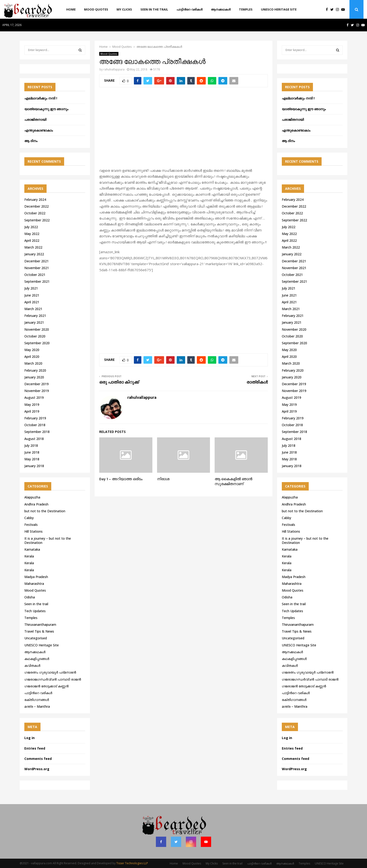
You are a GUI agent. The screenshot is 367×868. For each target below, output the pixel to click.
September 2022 (37, 220)
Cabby (29, 518)
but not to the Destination (45, 511)
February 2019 (35, 418)
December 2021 (37, 261)
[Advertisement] (183, 130)
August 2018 (34, 439)
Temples (246, 9)
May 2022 (32, 234)
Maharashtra (34, 584)
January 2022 (34, 254)
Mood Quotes (96, 9)
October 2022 (35, 213)
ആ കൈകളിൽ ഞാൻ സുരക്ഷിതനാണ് (233, 482)
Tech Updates (35, 611)
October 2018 (35, 425)
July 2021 (31, 288)
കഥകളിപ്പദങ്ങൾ (37, 659)
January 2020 (34, 377)
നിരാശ (163, 479)
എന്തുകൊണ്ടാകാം (39, 130)
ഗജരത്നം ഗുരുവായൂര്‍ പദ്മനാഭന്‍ (50, 672)
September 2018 (37, 432)
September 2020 (37, 343)
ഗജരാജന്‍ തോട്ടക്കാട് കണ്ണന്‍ (46, 686)
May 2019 (32, 405)
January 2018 (34, 466)
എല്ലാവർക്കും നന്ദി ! (41, 98)
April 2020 (32, 357)
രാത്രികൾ (257, 382)
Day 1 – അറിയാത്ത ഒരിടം (121, 479)
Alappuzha (32, 497)
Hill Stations (33, 531)
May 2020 (32, 350)
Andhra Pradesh (36, 504)
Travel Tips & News (39, 631)
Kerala (29, 556)
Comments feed (38, 759)
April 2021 (32, 302)
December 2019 (37, 384)
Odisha (30, 597)
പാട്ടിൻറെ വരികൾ (189, 9)
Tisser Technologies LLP (132, 863)
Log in (29, 738)
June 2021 (32, 295)
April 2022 (32, 240)
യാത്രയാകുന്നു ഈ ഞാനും (46, 109)
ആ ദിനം (31, 141)
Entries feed (35, 748)
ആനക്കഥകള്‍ (221, 9)
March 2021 (33, 309)
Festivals (31, 525)
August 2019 (34, 397)
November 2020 (37, 329)
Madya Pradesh (36, 577)
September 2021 (37, 281)
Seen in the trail (154, 9)
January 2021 (34, 322)
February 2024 (35, 200)
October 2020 (35, 336)
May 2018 (32, 459)
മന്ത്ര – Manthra (37, 706)
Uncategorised (36, 638)
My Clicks (124, 9)
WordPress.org (37, 769)
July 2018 (31, 445)
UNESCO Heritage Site (279, 9)
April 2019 (32, 411)
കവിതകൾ (32, 665)
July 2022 (31, 227)
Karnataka (32, 549)
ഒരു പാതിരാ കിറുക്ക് (119, 382)
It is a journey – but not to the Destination (48, 540)
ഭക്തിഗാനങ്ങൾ (37, 700)
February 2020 (35, 370)
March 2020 (33, 363)
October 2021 (35, 275)
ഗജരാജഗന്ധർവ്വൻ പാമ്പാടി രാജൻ (53, 679)
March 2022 (33, 247)
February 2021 (35, 316)
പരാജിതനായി (35, 119)
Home (71, 9)
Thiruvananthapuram (40, 624)
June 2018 (32, 452)
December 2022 (37, 206)
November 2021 (37, 268)
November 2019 (37, 391)
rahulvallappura (114, 69)
